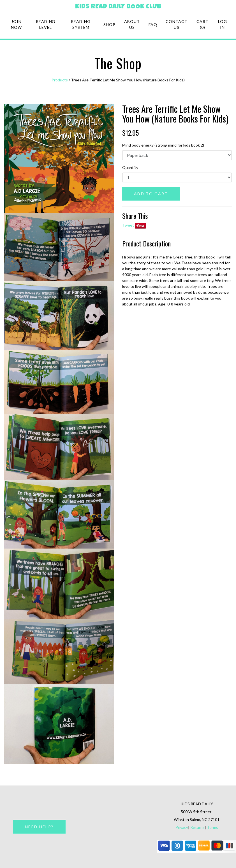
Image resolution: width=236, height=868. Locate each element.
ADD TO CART (151, 194)
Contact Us (177, 24)
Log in (223, 24)
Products (60, 80)
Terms (212, 827)
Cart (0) (203, 24)
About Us (132, 24)
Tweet (128, 225)
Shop (109, 24)
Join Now (16, 24)
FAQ (153, 24)
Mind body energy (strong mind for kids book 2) (163, 145)
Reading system (81, 24)
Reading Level (46, 24)
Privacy (182, 827)
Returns (197, 827)
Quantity (130, 167)
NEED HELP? (39, 827)
